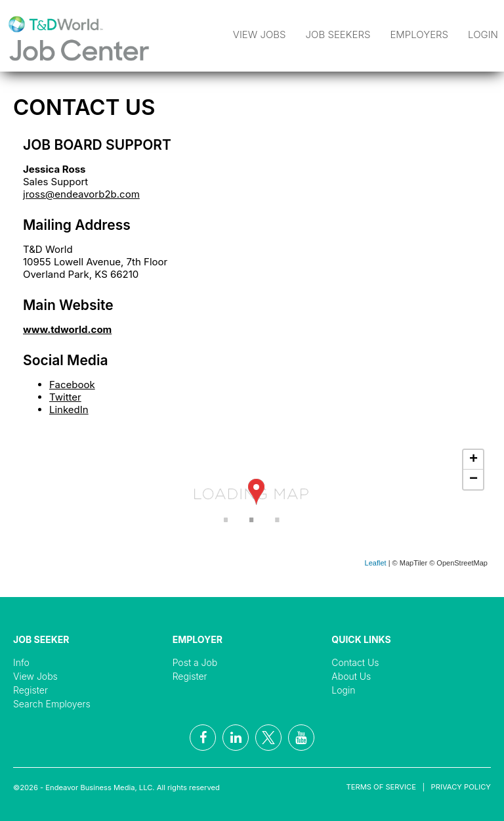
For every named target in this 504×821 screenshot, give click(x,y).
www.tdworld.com (67, 329)
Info (21, 662)
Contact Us (355, 662)
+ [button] (473, 460)
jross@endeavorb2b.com (81, 194)
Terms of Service (381, 787)
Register (31, 690)
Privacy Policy (461, 787)
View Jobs (260, 34)
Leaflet (376, 563)
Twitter (65, 397)
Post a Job (195, 662)
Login (483, 34)
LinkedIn (69, 410)
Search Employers (52, 704)
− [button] (473, 479)
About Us (351, 676)
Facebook (72, 385)
